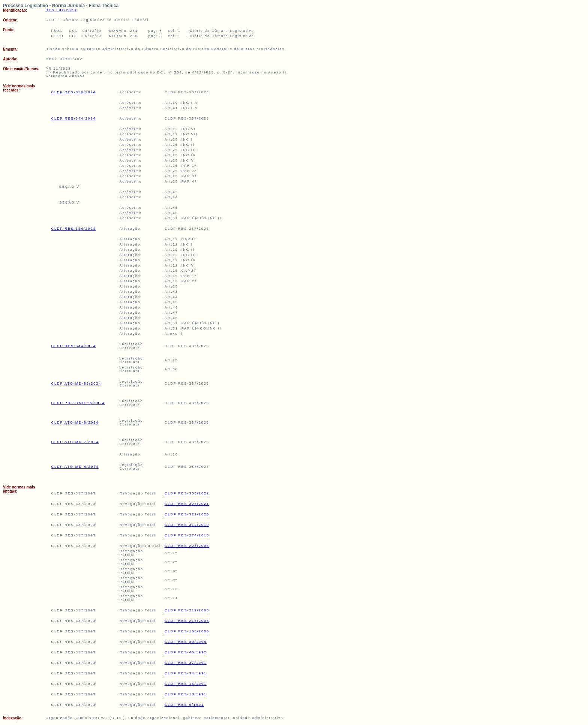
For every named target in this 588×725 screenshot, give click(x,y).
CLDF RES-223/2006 (187, 546)
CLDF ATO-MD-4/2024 (75, 467)
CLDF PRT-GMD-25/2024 (78, 403)
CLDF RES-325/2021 (187, 504)
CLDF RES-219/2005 (187, 610)
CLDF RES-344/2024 (74, 118)
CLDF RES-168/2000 (187, 631)
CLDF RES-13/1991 (186, 694)
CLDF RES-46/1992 (186, 652)
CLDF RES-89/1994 (186, 642)
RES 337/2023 (61, 10)
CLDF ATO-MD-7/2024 (75, 442)
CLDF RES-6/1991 (184, 705)
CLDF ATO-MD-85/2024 (76, 383)
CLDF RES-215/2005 (187, 621)
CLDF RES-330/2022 (187, 493)
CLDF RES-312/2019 (187, 525)
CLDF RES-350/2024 (74, 92)
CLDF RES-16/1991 (186, 684)
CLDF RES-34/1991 (186, 673)
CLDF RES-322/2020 (187, 514)
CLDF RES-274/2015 (187, 535)
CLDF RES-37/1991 (186, 663)
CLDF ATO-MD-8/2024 (75, 422)
